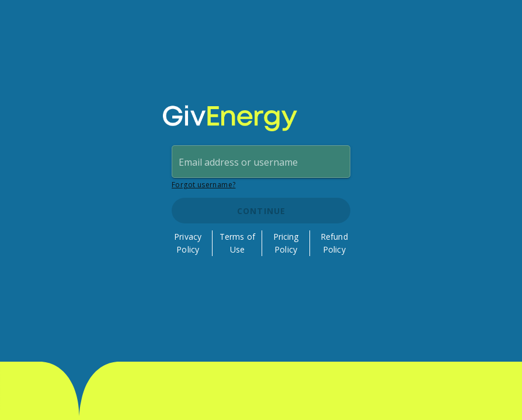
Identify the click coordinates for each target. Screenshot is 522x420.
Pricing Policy (286, 243)
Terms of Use (237, 243)
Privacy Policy (188, 243)
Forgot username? (203, 185)
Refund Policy (334, 243)
